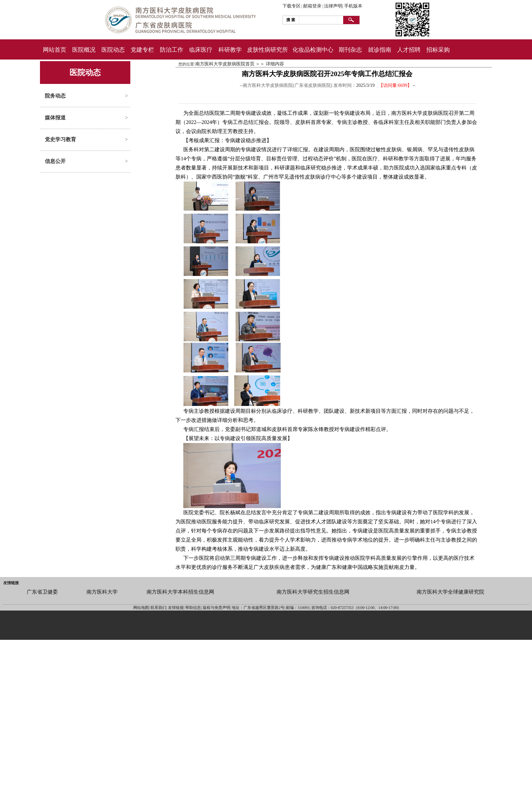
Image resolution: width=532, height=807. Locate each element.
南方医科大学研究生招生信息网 (313, 592)
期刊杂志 (350, 50)
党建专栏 (142, 50)
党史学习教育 (60, 139)
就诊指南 (380, 50)
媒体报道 (55, 118)
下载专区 (292, 6)
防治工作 (172, 50)
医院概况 (84, 50)
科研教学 (230, 50)
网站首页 (55, 50)
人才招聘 (409, 50)
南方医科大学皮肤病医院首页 (225, 64)
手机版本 (353, 6)
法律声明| (334, 6)
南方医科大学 (102, 592)
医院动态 (113, 50)
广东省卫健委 (42, 592)
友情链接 (11, 583)
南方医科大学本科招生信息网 (180, 592)
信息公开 (55, 161)
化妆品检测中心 (313, 50)
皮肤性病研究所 (267, 50)
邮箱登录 (312, 6)
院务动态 (55, 96)
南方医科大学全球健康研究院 (450, 592)
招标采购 (438, 50)
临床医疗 (201, 50)
